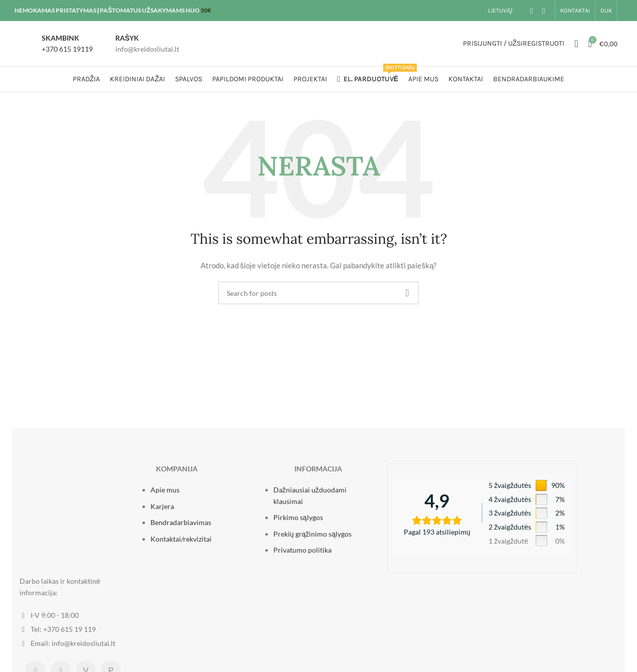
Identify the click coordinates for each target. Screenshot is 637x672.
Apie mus (165, 490)
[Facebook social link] (532, 11)
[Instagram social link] (544, 11)
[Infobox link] (56, 44)
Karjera (162, 506)
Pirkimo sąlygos (298, 517)
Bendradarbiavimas (181, 522)
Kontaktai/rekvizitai (181, 539)
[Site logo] (318, 43)
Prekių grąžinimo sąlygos (312, 534)
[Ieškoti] (576, 44)
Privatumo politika (302, 550)
